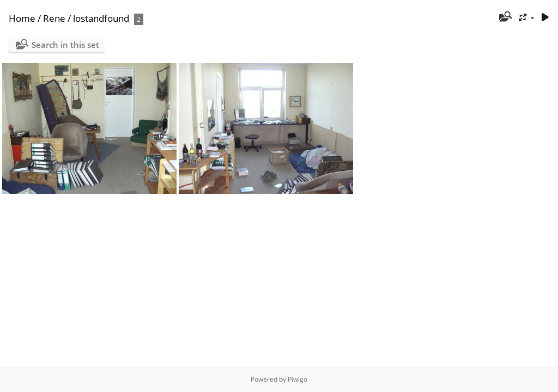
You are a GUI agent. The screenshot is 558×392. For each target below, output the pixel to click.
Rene (54, 18)
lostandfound (101, 18)
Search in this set (65, 45)
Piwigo (298, 379)
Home (22, 18)
